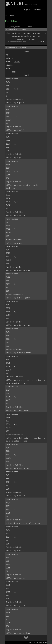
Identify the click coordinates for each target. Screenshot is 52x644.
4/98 (8, 568)
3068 (8, 141)
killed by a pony (15, 103)
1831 (8, 619)
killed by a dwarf (15, 496)
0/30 (8, 585)
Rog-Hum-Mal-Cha (14, 127)
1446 (8, 451)
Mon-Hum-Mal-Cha (14, 154)
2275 (8, 144)
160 (8, 264)
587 (8, 616)
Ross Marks (43, 643)
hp (7, 55)
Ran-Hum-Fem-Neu (14, 267)
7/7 (16, 144)
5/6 (16, 202)
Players (40, 10)
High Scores (30, 10)
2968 (8, 229)
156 (8, 178)
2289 (8, 168)
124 (8, 599)
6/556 (9, 315)
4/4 (16, 397)
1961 (8, 113)
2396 (8, 424)
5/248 (9, 260)
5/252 (9, 458)
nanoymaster (12, 79)
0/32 (8, 195)
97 (7, 571)
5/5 (16, 229)
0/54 (8, 137)
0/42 (8, 110)
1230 (8, 198)
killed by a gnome (15, 578)
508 (8, 561)
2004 (8, 312)
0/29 (8, 390)
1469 (8, 482)
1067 (8, 86)
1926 (8, 564)
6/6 (16, 171)
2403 (8, 257)
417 (8, 209)
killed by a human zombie (19, 353)
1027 (8, 537)
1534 (8, 366)
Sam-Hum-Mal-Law (14, 99)
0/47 (8, 360)
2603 (8, 339)
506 (8, 489)
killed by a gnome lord (18, 270)
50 (7, 516)
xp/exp (9, 65)
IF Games (10, 15)
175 (8, 373)
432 (8, 346)
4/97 (8, 400)
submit (41, 42)
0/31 (8, 558)
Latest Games (30, 4)
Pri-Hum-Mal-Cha (14, 547)
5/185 (9, 205)
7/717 (9, 288)
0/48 (8, 277)
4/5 (16, 284)
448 (8, 461)
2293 (8, 336)
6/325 (9, 120)
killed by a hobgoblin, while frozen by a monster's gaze (25, 439)
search (31, 27)
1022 (8, 253)
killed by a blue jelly (18, 298)
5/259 (9, 428)
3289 (8, 116)
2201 (8, 455)
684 (8, 151)
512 (8, 393)
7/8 (16, 116)
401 (8, 431)
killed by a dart (15, 551)
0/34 (8, 82)
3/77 (8, 92)
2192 (8, 308)
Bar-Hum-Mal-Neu (14, 520)
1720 (8, 397)
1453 (8, 506)
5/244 (9, 233)
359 (8, 236)
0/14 (8, 530)
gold (8, 68)
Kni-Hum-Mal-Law (14, 294)
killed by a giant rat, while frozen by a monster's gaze (25, 382)
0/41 (8, 250)
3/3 (16, 564)
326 (8, 544)
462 (8, 318)
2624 (8, 202)
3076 (8, 171)
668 (8, 89)
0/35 (8, 222)
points (9, 58)
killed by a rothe (15, 215)
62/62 (9, 503)
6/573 (9, 342)
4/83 (8, 595)
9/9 (16, 89)
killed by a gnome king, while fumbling (22, 187)
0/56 (8, 332)
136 (8, 626)
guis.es (14, 3)
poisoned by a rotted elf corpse (23, 523)
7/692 (9, 147)
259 (8, 291)
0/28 (8, 612)
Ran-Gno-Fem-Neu (14, 239)
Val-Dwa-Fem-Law (14, 377)
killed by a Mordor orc (18, 325)
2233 (8, 510)
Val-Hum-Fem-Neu (14, 322)
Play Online (11, 21)
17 (7, 404)
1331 (8, 421)
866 (8, 479)
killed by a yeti (15, 158)
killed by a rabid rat (18, 468)
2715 (8, 284)
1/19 (8, 540)
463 (8, 123)
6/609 (9, 175)
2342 (8, 281)
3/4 (16, 510)
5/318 (9, 370)
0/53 (8, 305)
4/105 (9, 623)
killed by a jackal (16, 606)
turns (9, 62)
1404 (8, 226)
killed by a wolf (15, 130)
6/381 (9, 513)
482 (8, 588)
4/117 (9, 486)
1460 (8, 592)
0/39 (8, 475)
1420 (8, 363)
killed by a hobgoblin (18, 411)
